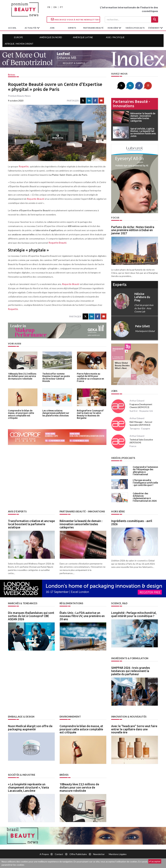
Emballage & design (21, 716)
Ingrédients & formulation (130, 658)
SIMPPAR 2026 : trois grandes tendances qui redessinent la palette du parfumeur (131, 670)
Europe (19, 37)
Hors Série (118, 511)
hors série (113, 28)
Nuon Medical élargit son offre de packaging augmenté (30, 726)
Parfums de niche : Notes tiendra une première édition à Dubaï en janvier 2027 (133, 230)
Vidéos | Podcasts (135, 28)
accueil (12, 28)
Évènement (154, 28)
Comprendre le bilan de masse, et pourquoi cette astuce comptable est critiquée (21, 414)
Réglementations (71, 603)
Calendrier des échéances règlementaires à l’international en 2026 (144, 496)
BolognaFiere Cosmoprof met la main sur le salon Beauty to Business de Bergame (92, 413)
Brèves (12, 75)
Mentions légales (118, 853)
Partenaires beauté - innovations (131, 103)
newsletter (99, 853)
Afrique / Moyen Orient (19, 44)
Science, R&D (119, 603)
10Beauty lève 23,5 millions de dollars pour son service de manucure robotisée (22, 376)
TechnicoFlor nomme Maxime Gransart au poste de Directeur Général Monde (57, 376)
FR (49, 7)
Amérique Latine (83, 37)
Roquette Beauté (35, 199)
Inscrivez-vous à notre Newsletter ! (75, 19)
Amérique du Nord (51, 37)
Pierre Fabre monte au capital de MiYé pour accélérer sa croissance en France (90, 377)
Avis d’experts (17, 511)
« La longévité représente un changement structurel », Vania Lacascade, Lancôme (28, 786)
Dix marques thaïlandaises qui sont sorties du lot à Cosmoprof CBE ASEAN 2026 (31, 615)
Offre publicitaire (78, 853)
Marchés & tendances (23, 603)
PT (61, 7)
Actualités (31, 28)
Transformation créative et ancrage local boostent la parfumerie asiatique (31, 523)
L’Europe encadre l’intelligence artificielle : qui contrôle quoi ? (145, 482)
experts (72, 28)
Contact (59, 853)
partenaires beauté (93, 28)
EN (55, 7)
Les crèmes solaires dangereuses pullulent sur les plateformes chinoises (57, 413)
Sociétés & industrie (22, 774)
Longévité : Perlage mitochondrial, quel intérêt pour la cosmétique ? (134, 613)
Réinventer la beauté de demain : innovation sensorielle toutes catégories (81, 523)
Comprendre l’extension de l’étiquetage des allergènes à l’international (145, 470)
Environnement (70, 716)
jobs (52, 28)
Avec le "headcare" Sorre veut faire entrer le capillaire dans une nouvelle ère (134, 728)
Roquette (24, 166)
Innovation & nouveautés (129, 716)
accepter (155, 861)
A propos (44, 853)
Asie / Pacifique (115, 37)
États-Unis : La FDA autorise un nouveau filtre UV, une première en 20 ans (82, 615)
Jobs (114, 391)
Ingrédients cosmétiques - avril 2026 (132, 522)
